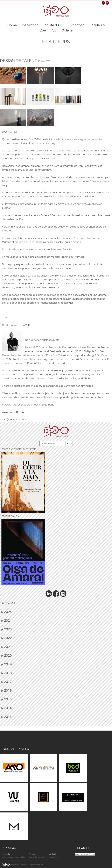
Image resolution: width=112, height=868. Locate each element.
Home (12, 25)
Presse (32, 854)
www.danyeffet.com (14, 412)
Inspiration (30, 25)
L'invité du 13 (54, 25)
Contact (52, 854)
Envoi (69, 444)
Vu (54, 30)
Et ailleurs (97, 25)
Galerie (67, 30)
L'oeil (43, 30)
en (107, 3)
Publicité (6, 854)
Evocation (76, 25)
